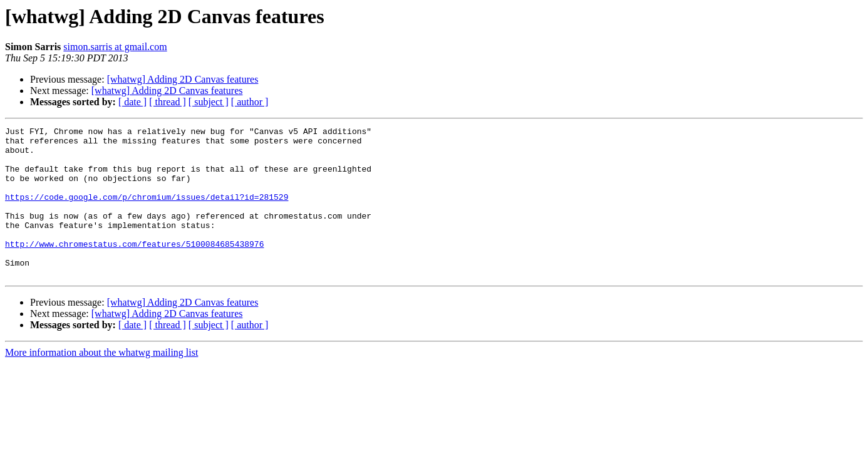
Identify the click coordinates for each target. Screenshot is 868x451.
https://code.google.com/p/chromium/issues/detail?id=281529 (147, 212)
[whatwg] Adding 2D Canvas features (183, 79)
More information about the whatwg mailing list (101, 382)
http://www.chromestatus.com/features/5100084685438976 (134, 268)
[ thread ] (168, 102)
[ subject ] (209, 102)
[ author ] (250, 102)
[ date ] (132, 102)
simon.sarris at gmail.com (115, 47)
